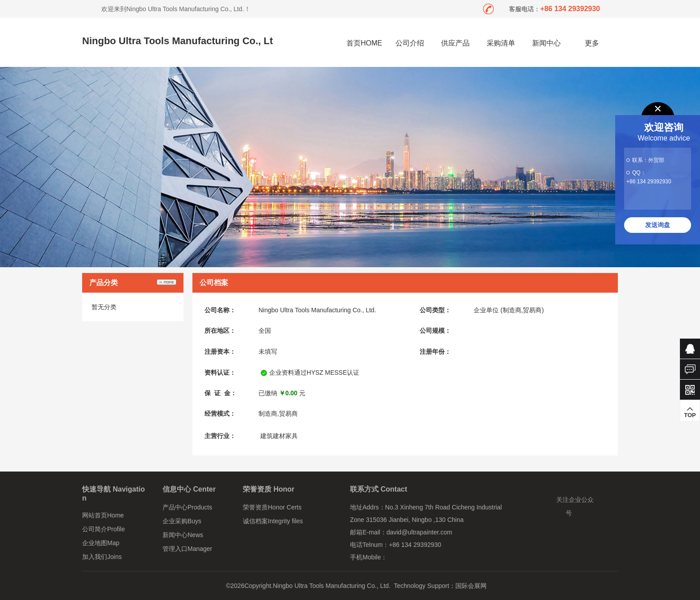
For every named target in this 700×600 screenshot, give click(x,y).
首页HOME (364, 43)
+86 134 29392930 (649, 182)
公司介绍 (410, 43)
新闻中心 (546, 43)
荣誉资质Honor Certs (272, 507)
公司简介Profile (104, 529)
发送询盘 (658, 225)
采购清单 (501, 43)
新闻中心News (183, 535)
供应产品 (455, 43)
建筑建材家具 (279, 436)
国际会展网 (471, 586)
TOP (690, 412)
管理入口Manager (187, 549)
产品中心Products (187, 507)
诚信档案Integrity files (273, 521)
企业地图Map (101, 543)
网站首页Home (103, 515)
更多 (592, 43)
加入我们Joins (102, 557)
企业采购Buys (182, 521)
